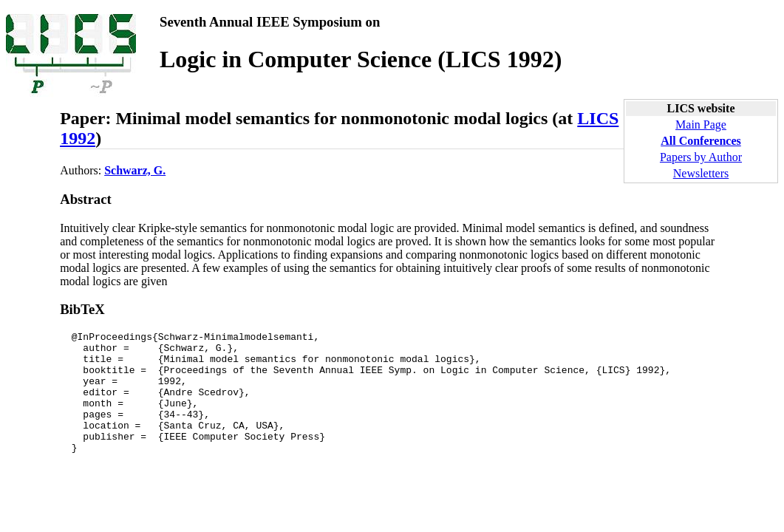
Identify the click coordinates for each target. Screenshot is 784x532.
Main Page (701, 125)
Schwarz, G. (135, 170)
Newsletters (701, 173)
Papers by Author (701, 157)
